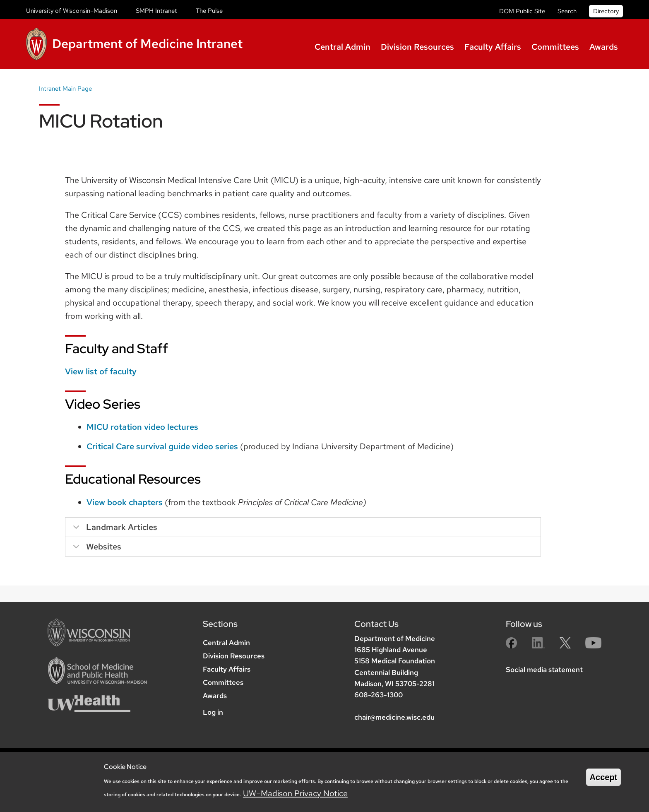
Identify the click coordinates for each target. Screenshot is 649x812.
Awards (604, 47)
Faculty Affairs (493, 47)
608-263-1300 (379, 695)
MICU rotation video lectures (142, 427)
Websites (96, 549)
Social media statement (544, 670)
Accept (604, 777)
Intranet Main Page (65, 89)
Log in (213, 712)
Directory (606, 11)
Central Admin (343, 47)
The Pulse (209, 11)
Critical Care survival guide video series (162, 446)
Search (567, 11)
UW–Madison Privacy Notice (295, 793)
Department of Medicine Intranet (147, 43)
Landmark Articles (114, 529)
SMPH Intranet (156, 11)
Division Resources (417, 47)
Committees (555, 47)
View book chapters (125, 502)
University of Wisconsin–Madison (72, 11)
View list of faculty (101, 371)
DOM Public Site (522, 11)
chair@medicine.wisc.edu (394, 717)
